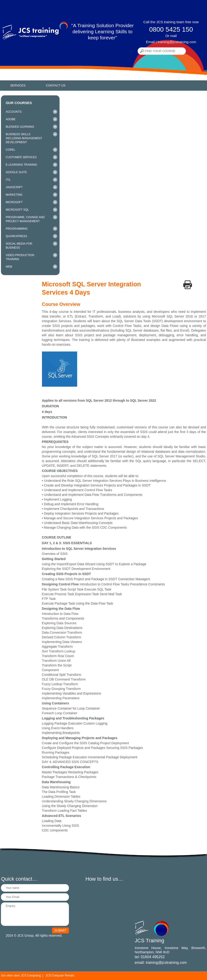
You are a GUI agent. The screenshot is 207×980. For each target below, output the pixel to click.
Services (18, 85)
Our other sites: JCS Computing (21, 976)
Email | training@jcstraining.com (171, 42)
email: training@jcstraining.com (161, 963)
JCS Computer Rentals (60, 976)
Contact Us (56, 85)
